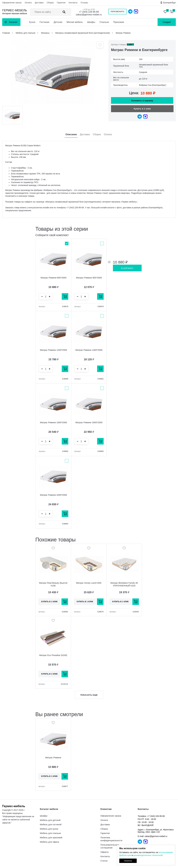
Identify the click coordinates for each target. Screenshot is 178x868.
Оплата (28, 3)
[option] (53, 72)
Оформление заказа (12, 3)
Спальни (104, 22)
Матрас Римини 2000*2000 (53, 495)
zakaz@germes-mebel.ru (89, 15)
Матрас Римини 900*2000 (89, 278)
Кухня (32, 22)
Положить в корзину (142, 101)
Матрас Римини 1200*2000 (53, 350)
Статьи (104, 861)
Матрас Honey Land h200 (89, 583)
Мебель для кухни (49, 829)
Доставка (39, 3)
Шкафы (91, 22)
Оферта (104, 852)
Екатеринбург (169, 3)
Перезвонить (117, 12)
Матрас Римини (53, 757)
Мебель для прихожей (51, 837)
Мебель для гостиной (51, 824)
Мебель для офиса (50, 842)
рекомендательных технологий (148, 855)
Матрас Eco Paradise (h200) (53, 655)
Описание (71, 134)
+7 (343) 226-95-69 (89, 12)
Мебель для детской (50, 820)
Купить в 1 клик (142, 109)
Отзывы (84, 3)
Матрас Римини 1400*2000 (89, 350)
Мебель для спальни (50, 833)
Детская (58, 22)
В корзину (127, 268)
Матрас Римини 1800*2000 (89, 422)
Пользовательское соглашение (110, 846)
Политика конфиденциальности (111, 839)
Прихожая (119, 22)
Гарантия (61, 3)
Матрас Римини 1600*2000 (53, 422)
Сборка (50, 3)
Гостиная (44, 22)
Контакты (73, 3)
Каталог (13, 22)
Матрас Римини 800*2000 (53, 278)
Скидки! (167, 22)
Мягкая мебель (75, 22)
